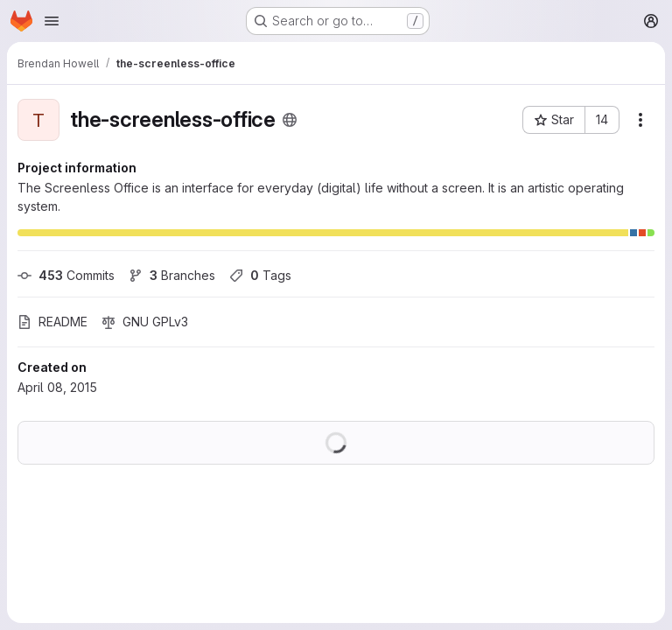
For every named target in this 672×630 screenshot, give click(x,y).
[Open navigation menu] (52, 21)
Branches (172, 275)
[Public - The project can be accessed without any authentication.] (290, 120)
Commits (66, 275)
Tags (260, 275)
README (52, 322)
